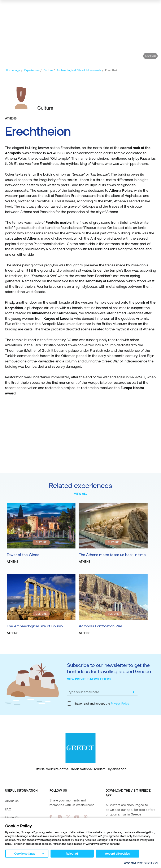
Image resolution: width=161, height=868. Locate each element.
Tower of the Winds (23, 555)
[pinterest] (86, 817)
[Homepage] (13, 70)
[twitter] (68, 817)
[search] (128, 8)
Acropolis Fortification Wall (101, 626)
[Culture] (48, 70)
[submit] (133, 692)
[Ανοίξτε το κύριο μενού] (152, 8)
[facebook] (51, 817)
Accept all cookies (117, 854)
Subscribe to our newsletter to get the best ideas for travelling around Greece (109, 668)
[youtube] (77, 817)
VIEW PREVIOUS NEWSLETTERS (89, 679)
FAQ (8, 809)
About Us (12, 801)
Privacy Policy (120, 704)
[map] (139, 8)
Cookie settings (25, 854)
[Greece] (22, 7)
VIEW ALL (80, 494)
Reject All (72, 854)
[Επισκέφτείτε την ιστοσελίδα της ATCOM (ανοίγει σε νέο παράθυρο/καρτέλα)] (141, 863)
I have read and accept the (98, 704)
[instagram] (60, 817)
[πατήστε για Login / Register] (118, 8)
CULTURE (41, 542)
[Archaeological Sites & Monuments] (79, 70)
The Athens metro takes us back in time (112, 555)
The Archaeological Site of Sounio (35, 626)
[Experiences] (32, 70)
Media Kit (12, 818)
